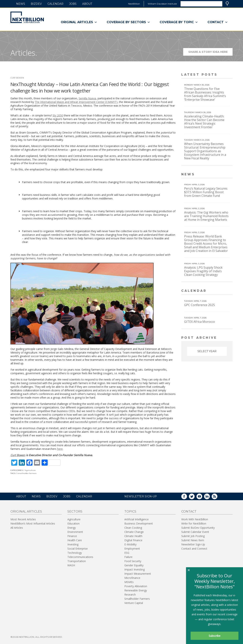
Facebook (187, 498)
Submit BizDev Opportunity (198, 528)
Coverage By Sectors (128, 22)
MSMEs (129, 582)
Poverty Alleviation (136, 586)
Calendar (55, 4)
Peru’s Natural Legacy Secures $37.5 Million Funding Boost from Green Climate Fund (206, 192)
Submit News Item (193, 540)
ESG (127, 553)
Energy (72, 528)
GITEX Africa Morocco (200, 322)
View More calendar (220, 291)
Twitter (194, 498)
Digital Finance (133, 540)
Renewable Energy (136, 590)
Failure (128, 557)
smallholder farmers (27, 473)
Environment (75, 532)
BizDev (36, 4)
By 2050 (58, 115)
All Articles (17, 528)
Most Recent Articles (23, 519)
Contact (218, 22)
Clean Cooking (133, 528)
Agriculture (30, 470)
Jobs (73, 4)
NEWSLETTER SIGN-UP (141, 496)
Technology (75, 553)
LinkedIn (210, 498)
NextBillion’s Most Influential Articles (33, 523)
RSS (217, 498)
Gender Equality (134, 565)
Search (227, 4)
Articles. (24, 53)
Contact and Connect (194, 549)
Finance (72, 536)
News (21, 4)
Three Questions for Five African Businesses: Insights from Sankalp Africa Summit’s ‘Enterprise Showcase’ (205, 94)
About (87, 4)
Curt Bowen (17, 78)
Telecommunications (80, 557)
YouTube (202, 498)
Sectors (75, 511)
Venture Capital (134, 603)
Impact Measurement (138, 574)
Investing (73, 544)
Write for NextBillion (194, 523)
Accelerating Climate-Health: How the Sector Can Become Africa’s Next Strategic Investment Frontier (204, 122)
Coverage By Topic (179, 22)
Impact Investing (135, 569)
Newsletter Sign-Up (193, 544)
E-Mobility (130, 544)
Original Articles (79, 22)
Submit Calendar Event (195, 532)
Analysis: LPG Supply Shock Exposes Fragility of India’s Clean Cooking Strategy (203, 271)
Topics (130, 511)
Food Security (133, 561)
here (60, 449)
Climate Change (134, 532)
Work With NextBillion (195, 519)
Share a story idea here (211, 53)
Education (73, 523)
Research (130, 595)
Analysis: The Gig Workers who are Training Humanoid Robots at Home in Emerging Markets (206, 216)
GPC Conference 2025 (200, 305)
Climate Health (133, 536)
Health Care (75, 540)
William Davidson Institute (162, 4)
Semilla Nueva (87, 98)
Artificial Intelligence (136, 519)
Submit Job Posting (193, 536)
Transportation (77, 561)
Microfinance (132, 578)
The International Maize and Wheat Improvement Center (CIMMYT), (77, 102)
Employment (132, 549)
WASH (71, 565)
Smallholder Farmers (137, 599)
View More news (223, 175)
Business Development (139, 523)
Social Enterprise (78, 549)
